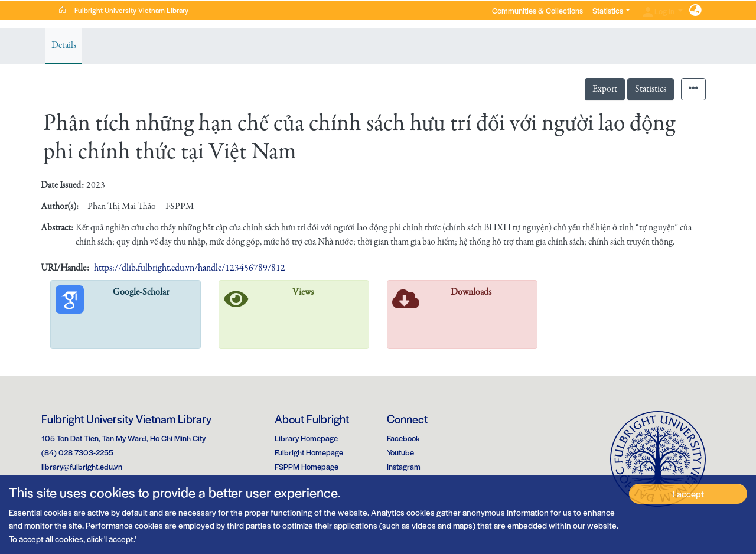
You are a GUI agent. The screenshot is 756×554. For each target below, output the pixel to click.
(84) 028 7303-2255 (77, 452)
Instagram (404, 466)
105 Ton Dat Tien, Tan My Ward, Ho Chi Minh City (123, 438)
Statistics (651, 89)
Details (64, 45)
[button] (695, 11)
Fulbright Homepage (309, 452)
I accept (688, 493)
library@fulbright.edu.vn (82, 466)
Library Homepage (306, 438)
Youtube (400, 452)
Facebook (403, 438)
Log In (660, 11)
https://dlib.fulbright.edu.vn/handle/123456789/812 (190, 268)
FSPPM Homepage (307, 466)
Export (605, 89)
